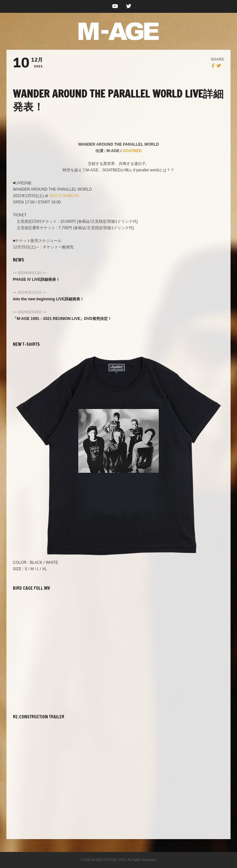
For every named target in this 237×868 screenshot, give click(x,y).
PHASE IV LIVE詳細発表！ (36, 279)
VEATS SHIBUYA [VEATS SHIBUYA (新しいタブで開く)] (64, 196)
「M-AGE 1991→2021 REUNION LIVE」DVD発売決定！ (62, 319)
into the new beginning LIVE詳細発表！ (48, 299)
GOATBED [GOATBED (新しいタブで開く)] (132, 151)
